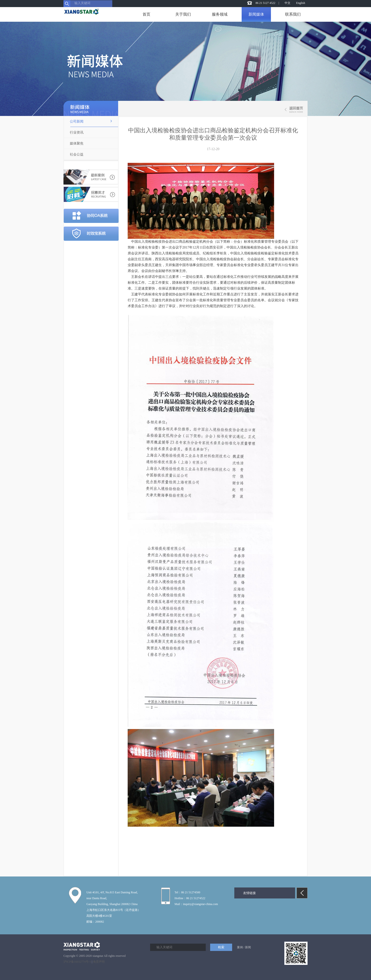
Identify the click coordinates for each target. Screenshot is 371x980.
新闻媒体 (256, 14)
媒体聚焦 (77, 143)
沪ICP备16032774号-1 (77, 962)
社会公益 (77, 154)
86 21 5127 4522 (265, 3)
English (301, 3)
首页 (146, 14)
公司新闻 (77, 121)
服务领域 (220, 14)
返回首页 (293, 109)
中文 (288, 3)
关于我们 (183, 14)
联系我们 (293, 14)
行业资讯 (77, 132)
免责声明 (99, 962)
